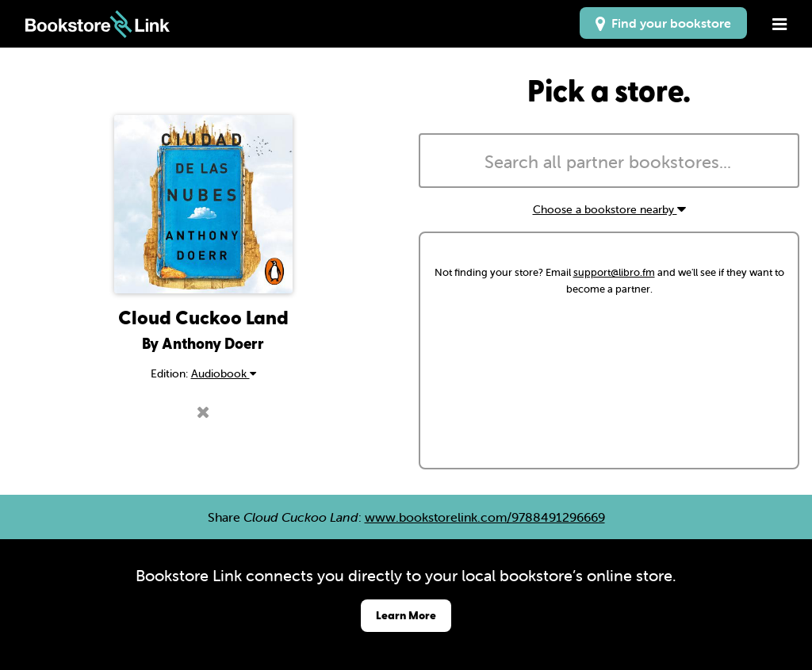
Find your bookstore (663, 23)
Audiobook (224, 373)
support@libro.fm (614, 272)
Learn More (406, 615)
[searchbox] (609, 163)
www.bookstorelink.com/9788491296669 (485, 517)
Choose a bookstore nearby (609, 209)
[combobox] (609, 161)
